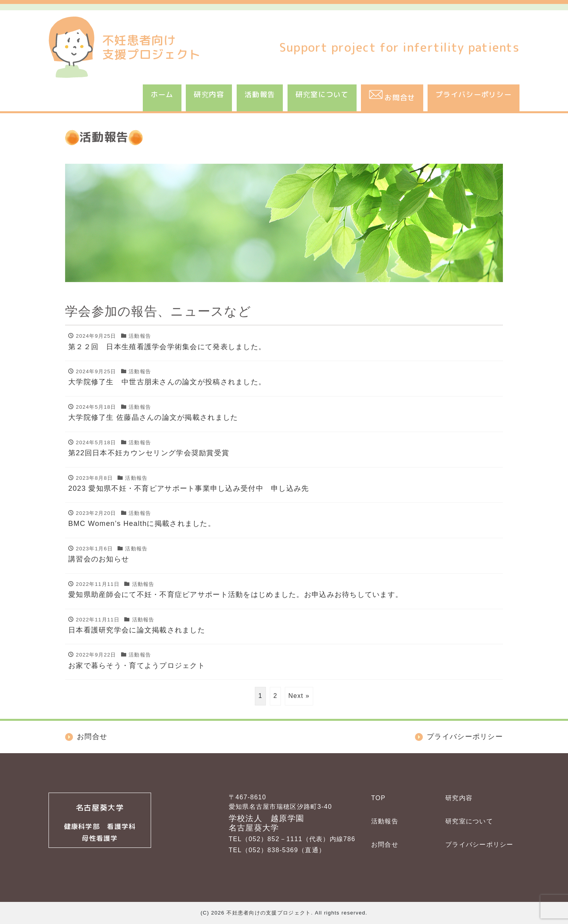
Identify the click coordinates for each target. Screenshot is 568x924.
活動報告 (260, 94)
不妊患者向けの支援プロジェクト (269, 913)
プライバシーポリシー (474, 94)
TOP (378, 798)
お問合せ (385, 845)
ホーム (162, 94)
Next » (299, 696)
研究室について (322, 94)
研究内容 (209, 94)
